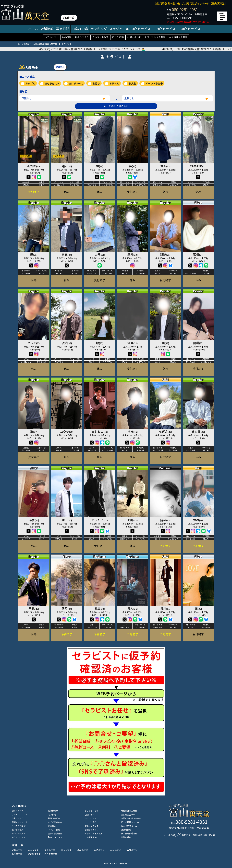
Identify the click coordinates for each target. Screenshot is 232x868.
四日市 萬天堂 (51, 854)
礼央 (100, 608)
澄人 (165, 166)
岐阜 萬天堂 (116, 850)
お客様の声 (80, 29)
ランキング (99, 29)
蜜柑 (198, 254)
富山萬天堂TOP (128, 814)
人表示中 (29, 67)
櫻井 (165, 608)
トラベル (114, 83)
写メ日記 (63, 29)
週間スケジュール (19, 822)
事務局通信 (126, 837)
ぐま (133, 431)
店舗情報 (47, 29)
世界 (198, 520)
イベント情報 (54, 830)
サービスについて (20, 814)
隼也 (34, 608)
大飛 (100, 254)
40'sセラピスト (193, 29)
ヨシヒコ (100, 431)
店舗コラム (90, 814)
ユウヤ (67, 431)
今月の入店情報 (19, 826)
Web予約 (67, 37)
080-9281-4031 (185, 9)
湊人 (133, 608)
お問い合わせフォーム (131, 818)
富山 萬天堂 (66, 850)
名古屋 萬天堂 (34, 854)
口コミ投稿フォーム (130, 822)
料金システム (82, 37)
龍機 (198, 343)
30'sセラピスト (168, 29)
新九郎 (34, 166)
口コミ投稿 (118, 37)
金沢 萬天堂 (99, 850)
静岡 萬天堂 (132, 850)
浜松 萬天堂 (17, 854)
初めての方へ (18, 811)
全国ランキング (92, 830)
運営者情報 (126, 830)
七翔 (133, 520)
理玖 (165, 254)
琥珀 (67, 343)
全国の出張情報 (55, 833)
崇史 (67, 254)
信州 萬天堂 (33, 850)
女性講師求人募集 (178, 37)
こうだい (100, 520)
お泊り (96, 83)
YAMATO (198, 166)
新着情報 (52, 826)
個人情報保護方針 (129, 833)
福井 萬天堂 (83, 850)
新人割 (132, 83)
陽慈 (165, 520)
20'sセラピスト (143, 29)
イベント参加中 (154, 83)
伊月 (67, 608)
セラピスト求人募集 (155, 37)
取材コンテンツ (55, 837)
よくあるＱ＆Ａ (55, 822)
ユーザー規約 (91, 822)
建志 (67, 166)
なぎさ (165, 431)
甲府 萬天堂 (50, 850)
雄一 (67, 520)
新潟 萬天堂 (17, 850)
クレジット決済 (100, 37)
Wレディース (76, 83)
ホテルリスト (52, 37)
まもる (198, 431)
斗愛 (34, 520)
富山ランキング (92, 826)
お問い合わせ (134, 37)
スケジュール (119, 29)
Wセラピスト (52, 83)
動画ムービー (54, 818)
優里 (133, 343)
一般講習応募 (91, 837)
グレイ (34, 343)
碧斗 (133, 254)
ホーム (33, 29)
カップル (30, 83)
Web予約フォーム (129, 826)
